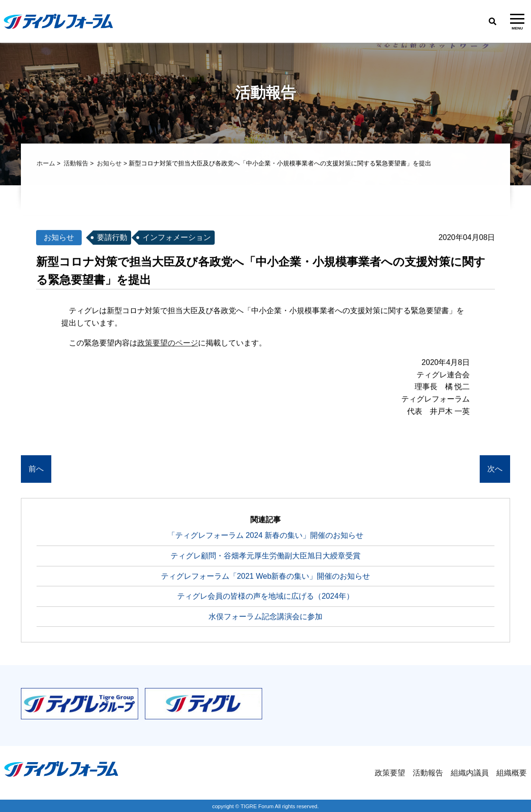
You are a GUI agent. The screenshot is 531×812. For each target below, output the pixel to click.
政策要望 (390, 773)
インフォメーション (177, 238)
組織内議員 (470, 773)
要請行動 (112, 238)
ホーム (46, 164)
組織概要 (512, 773)
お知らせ (109, 164)
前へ (36, 470)
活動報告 (76, 164)
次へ (495, 470)
